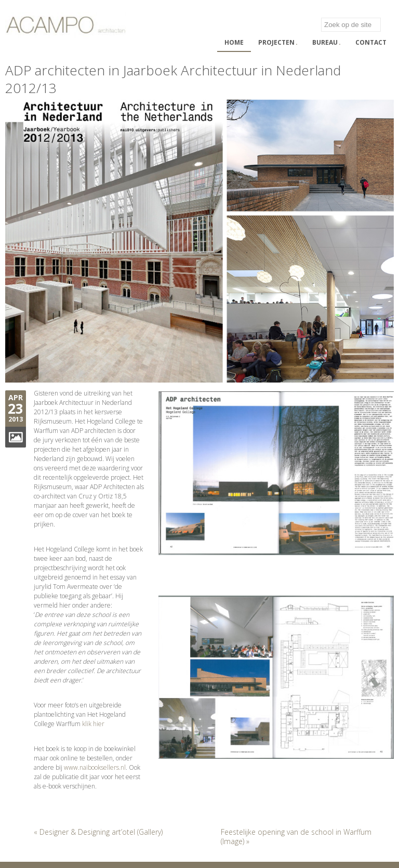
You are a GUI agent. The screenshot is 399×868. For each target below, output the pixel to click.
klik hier (93, 724)
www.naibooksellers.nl (95, 767)
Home (234, 42)
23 (16, 409)
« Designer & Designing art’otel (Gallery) (98, 832)
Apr (16, 397)
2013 (16, 419)
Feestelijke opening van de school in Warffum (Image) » (296, 837)
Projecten (278, 42)
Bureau (327, 42)
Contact (371, 42)
